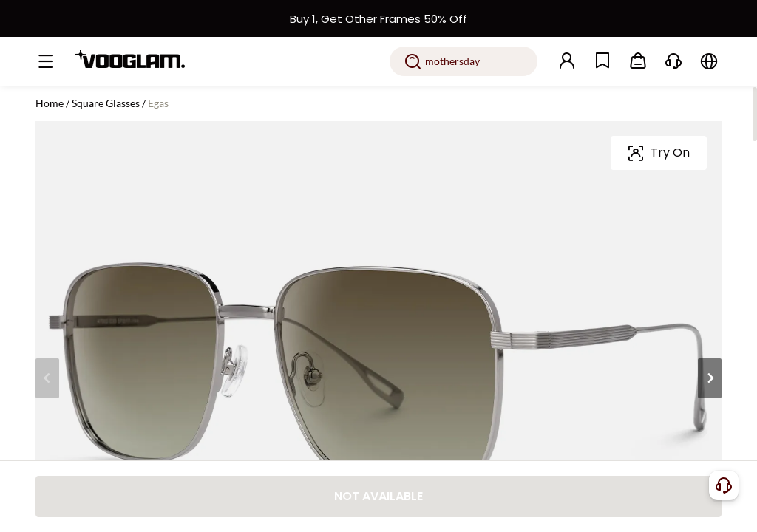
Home (50, 103)
